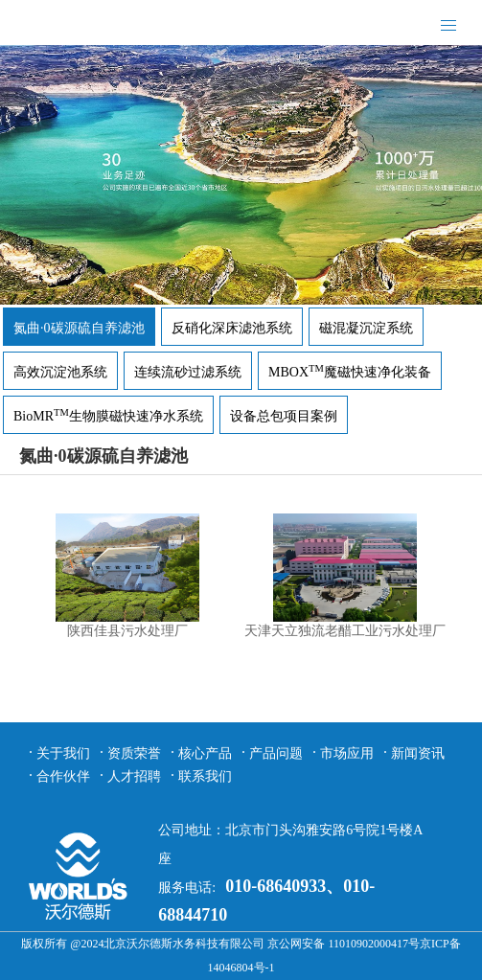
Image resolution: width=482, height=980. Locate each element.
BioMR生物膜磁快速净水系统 (108, 416)
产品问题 (276, 753)
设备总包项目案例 (284, 416)
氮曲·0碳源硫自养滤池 (79, 328)
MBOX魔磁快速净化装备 (350, 372)
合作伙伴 (63, 776)
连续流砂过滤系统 (188, 372)
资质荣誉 (134, 753)
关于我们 (63, 753)
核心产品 (205, 753)
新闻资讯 (418, 753)
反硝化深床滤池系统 (232, 328)
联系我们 (205, 776)
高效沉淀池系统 (60, 372)
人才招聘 (134, 776)
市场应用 (347, 753)
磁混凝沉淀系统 (366, 328)
